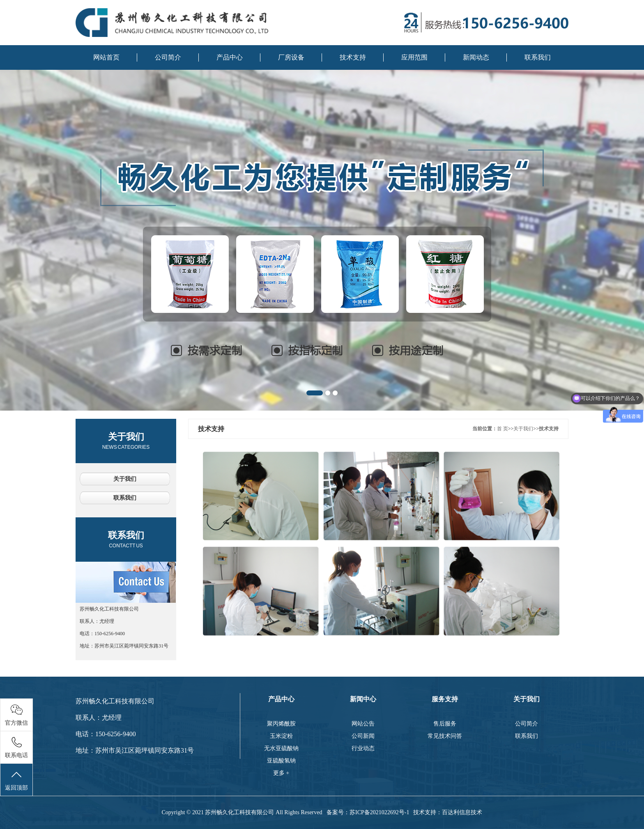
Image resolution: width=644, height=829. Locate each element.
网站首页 (106, 57)
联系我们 (538, 57)
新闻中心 (363, 699)
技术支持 (353, 57)
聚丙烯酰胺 (281, 724)
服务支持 (445, 699)
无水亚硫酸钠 (281, 748)
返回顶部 (16, 780)
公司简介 (168, 57)
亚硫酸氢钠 (281, 761)
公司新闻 (363, 736)
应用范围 (414, 57)
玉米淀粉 (281, 736)
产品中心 (230, 57)
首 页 (503, 429)
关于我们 (126, 441)
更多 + (281, 773)
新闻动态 (476, 57)
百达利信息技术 (462, 812)
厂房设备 (291, 57)
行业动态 (363, 748)
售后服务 (445, 724)
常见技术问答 (445, 736)
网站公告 (363, 724)
